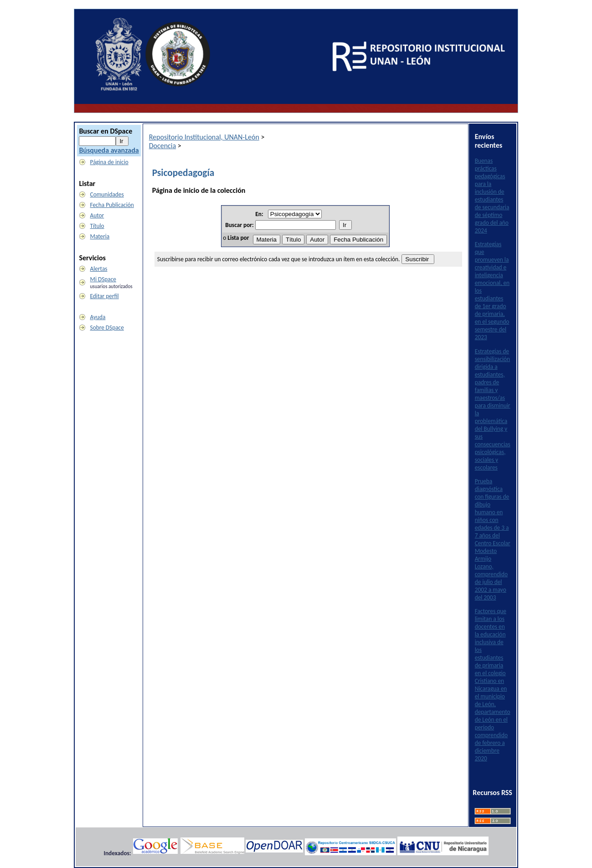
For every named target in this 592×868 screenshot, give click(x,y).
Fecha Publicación (112, 205)
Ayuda (98, 317)
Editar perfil (105, 296)
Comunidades (107, 194)
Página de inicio (109, 162)
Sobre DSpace (107, 328)
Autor (97, 215)
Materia (100, 236)
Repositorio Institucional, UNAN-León (204, 137)
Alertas (99, 269)
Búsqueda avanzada (109, 150)
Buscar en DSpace (106, 131)
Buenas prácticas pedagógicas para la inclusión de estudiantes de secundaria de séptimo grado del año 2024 (492, 196)
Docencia (163, 146)
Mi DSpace (103, 279)
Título (97, 226)
